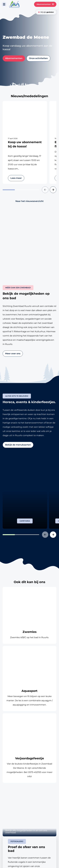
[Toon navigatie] (4, 4)
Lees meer (16, 178)
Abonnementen (45, 4)
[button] (45, 190)
